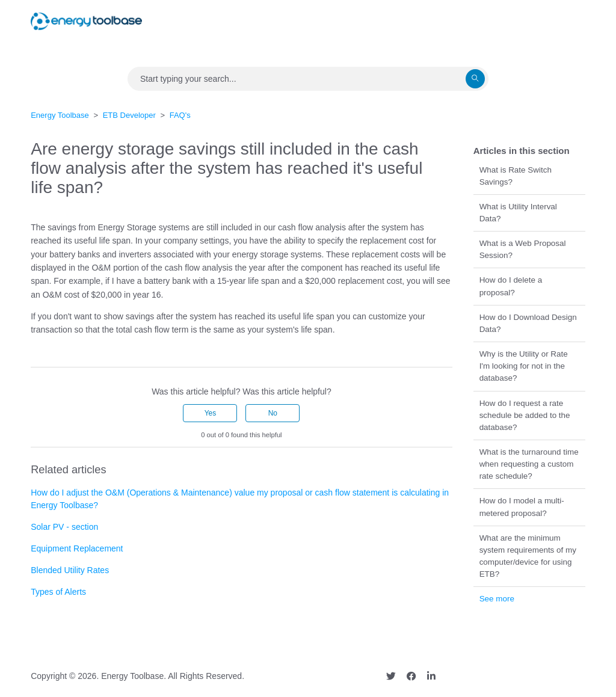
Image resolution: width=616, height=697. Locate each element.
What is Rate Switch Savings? (516, 176)
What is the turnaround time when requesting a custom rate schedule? (529, 464)
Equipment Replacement (77, 548)
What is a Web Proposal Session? (523, 249)
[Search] (308, 79)
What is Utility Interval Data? (518, 213)
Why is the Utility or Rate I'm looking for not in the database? (524, 366)
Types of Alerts (58, 592)
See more (497, 599)
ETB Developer (129, 115)
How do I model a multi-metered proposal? (522, 507)
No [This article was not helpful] (273, 413)
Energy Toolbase (60, 115)
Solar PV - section (64, 527)
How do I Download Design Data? (528, 323)
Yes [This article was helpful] (211, 413)
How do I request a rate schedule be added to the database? (525, 415)
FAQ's (180, 115)
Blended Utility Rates (70, 570)
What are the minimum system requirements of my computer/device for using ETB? (528, 556)
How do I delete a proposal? (511, 286)
